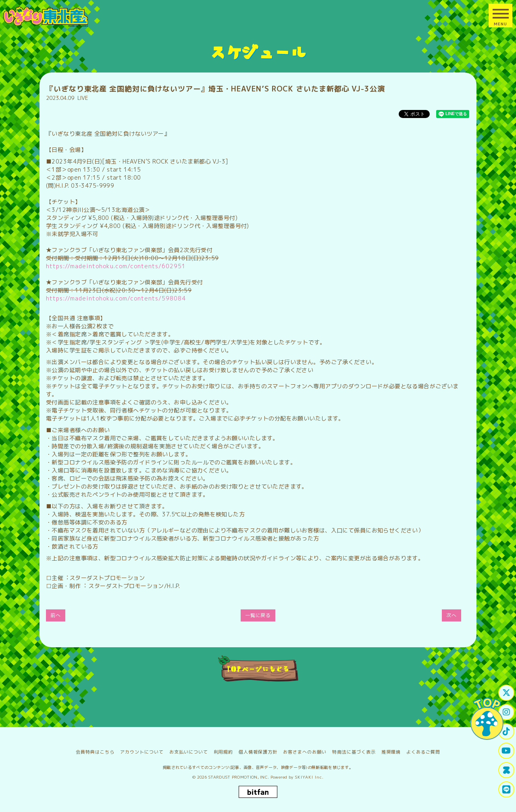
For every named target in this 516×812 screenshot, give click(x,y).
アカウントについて (142, 752)
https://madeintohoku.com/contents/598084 (116, 298)
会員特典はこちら (95, 752)
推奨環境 (391, 752)
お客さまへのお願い (305, 752)
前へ (56, 615)
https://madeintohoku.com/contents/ (104, 266)
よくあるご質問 (423, 752)
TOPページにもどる (258, 669)
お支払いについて (189, 752)
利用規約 (223, 752)
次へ (451, 615)
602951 (174, 266)
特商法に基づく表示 (354, 752)
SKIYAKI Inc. (309, 777)
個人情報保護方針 (258, 752)
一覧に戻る (258, 615)
